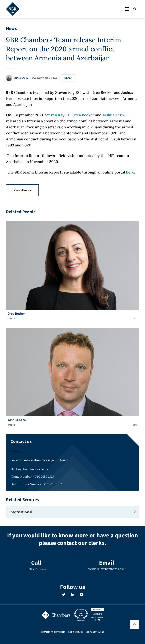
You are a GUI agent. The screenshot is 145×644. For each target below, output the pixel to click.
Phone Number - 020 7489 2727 (32, 477)
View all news (22, 190)
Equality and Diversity (53, 632)
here (130, 172)
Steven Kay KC (58, 115)
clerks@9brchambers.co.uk (29, 469)
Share (68, 78)
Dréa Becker (83, 115)
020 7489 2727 (36, 569)
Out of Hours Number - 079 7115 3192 (36, 484)
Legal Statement (95, 632)
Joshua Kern (113, 115)
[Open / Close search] (135, 9)
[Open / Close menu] (127, 9)
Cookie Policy (76, 632)
